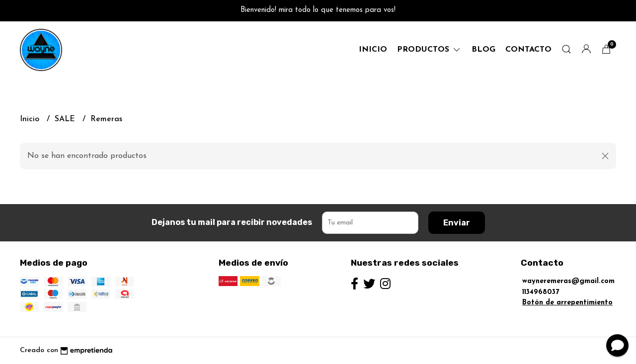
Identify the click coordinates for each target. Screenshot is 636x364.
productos (429, 50)
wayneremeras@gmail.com (568, 281)
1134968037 (541, 292)
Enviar (457, 223)
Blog (483, 50)
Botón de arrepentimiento (567, 303)
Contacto (528, 50)
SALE (66, 119)
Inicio (373, 50)
